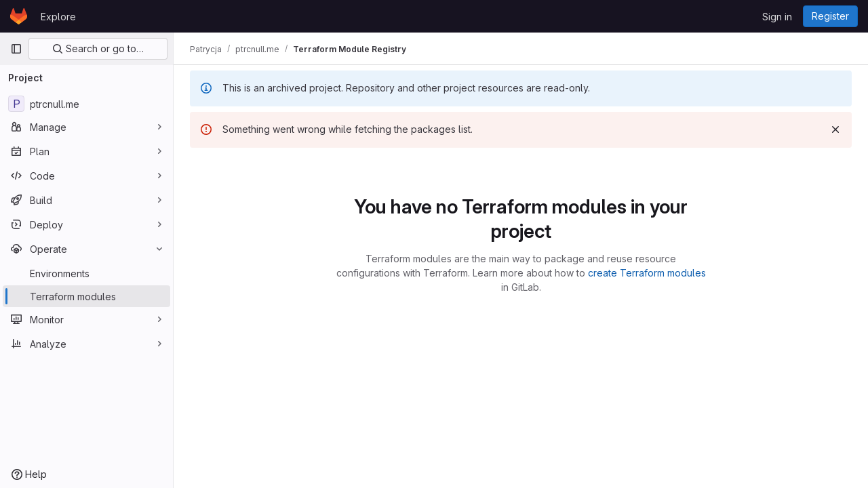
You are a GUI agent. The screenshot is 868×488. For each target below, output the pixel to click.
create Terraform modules (647, 273)
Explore (58, 17)
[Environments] (86, 273)
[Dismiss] (835, 129)
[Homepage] (19, 16)
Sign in (777, 17)
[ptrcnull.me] (86, 104)
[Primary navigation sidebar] (16, 49)
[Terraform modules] (86, 296)
